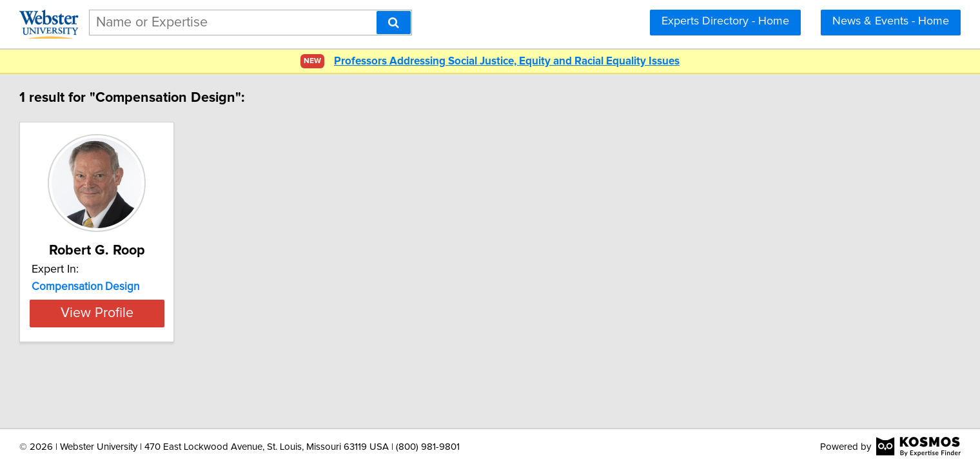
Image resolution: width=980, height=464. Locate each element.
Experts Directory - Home (725, 21)
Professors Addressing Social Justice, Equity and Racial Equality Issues (507, 62)
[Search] (394, 23)
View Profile (197, 313)
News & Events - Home (891, 21)
